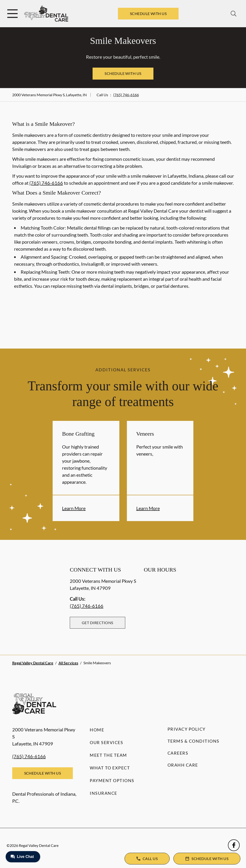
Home (97, 730)
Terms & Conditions (193, 741)
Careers (178, 753)
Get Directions (98, 623)
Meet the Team (108, 755)
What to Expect (110, 768)
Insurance (103, 793)
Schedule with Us (148, 13)
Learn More (74, 508)
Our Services (106, 742)
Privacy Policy (187, 729)
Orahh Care (183, 765)
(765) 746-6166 (126, 95)
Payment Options (112, 780)
